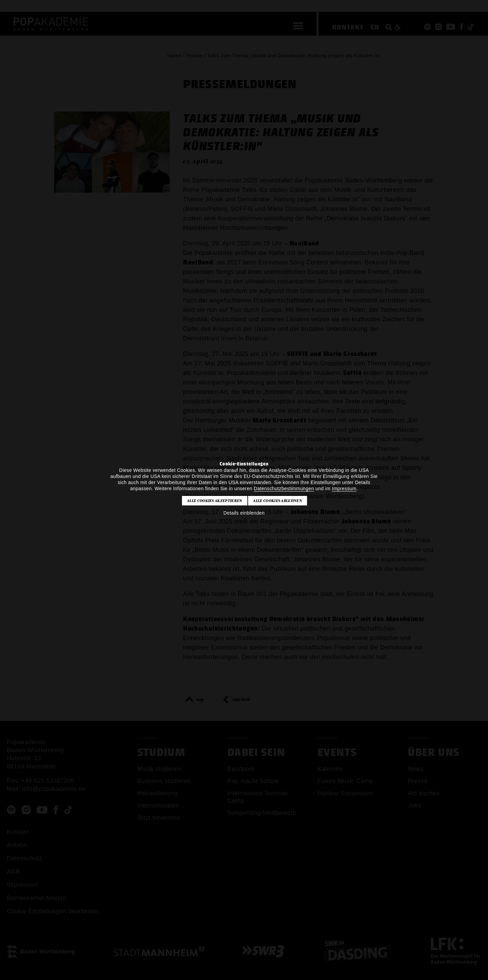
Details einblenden (244, 513)
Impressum (344, 488)
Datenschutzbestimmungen (284, 488)
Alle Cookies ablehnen (278, 501)
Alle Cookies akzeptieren (215, 501)
